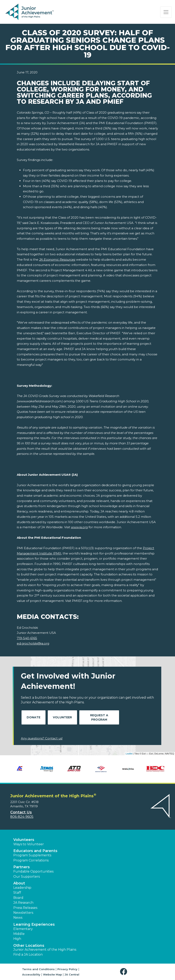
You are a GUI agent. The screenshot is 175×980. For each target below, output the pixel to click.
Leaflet (129, 754)
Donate (34, 717)
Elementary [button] (23, 929)
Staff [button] (17, 893)
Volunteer (62, 717)
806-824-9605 (22, 817)
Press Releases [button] (25, 908)
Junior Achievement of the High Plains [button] (45, 950)
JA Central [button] (72, 974)
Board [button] (18, 898)
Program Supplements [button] (32, 855)
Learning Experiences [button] (34, 924)
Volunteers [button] (24, 840)
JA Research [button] (23, 903)
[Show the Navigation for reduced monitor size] (166, 12)
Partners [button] (22, 867)
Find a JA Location (28, 954)
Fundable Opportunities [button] (33, 871)
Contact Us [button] (21, 812)
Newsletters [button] (23, 913)
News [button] (18, 918)
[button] (124, 972)
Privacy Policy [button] (67, 969)
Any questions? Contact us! (42, 738)
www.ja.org (79, 527)
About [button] (19, 883)
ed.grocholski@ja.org (33, 643)
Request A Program (99, 717)
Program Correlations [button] (31, 860)
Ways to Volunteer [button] (29, 844)
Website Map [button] (52, 974)
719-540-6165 (27, 638)
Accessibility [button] (31, 974)
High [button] (17, 939)
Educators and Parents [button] (35, 851)
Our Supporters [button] (27, 877)
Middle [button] (19, 934)
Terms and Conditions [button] (38, 969)
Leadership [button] (22, 888)
